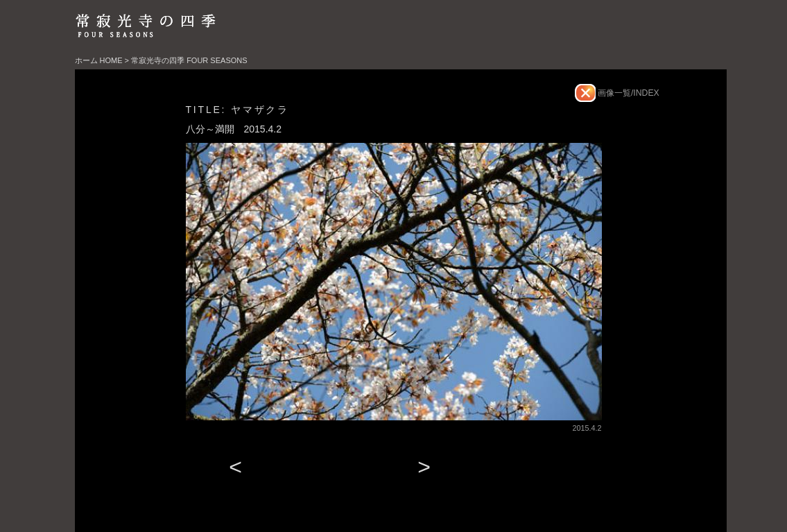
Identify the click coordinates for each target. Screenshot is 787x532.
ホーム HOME (99, 60)
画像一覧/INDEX (628, 93)
